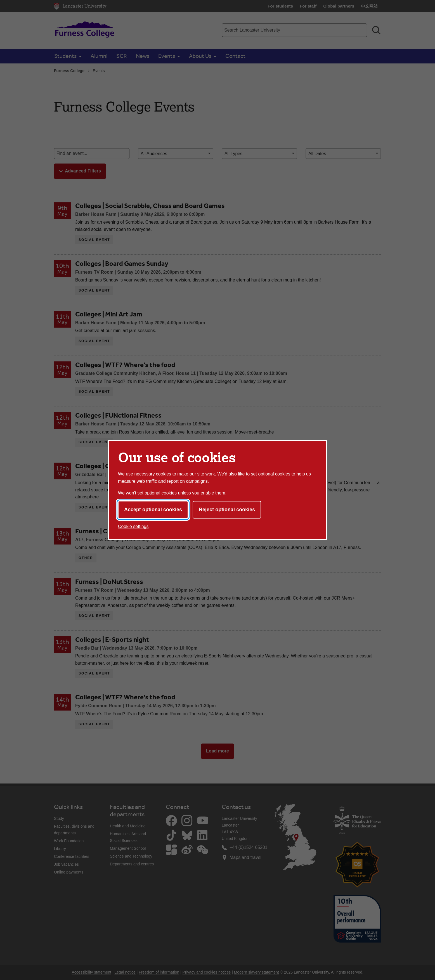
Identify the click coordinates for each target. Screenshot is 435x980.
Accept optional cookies (153, 510)
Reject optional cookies (227, 510)
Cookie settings (133, 526)
